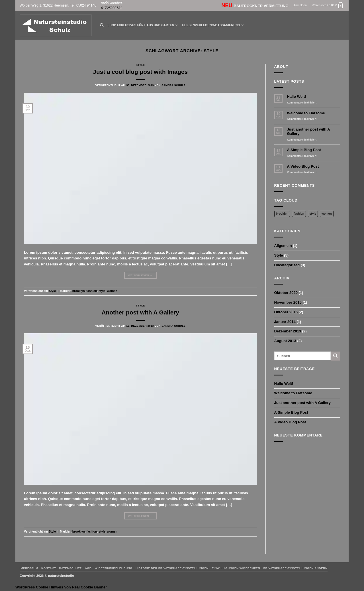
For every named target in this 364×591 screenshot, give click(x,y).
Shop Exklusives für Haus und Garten (143, 25)
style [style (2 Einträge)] (313, 214)
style (102, 291)
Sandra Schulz (173, 85)
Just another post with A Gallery (308, 132)
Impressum (29, 568)
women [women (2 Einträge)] (327, 214)
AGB (88, 568)
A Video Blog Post (303, 166)
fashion (92, 291)
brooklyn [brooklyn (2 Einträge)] (282, 214)
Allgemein (283, 246)
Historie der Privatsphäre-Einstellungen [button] (172, 568)
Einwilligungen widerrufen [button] (236, 568)
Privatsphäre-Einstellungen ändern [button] (295, 568)
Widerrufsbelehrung (114, 568)
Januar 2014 (285, 322)
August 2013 (285, 341)
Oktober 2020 (286, 293)
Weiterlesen (140, 275)
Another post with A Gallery (140, 312)
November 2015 (288, 302)
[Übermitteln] (335, 356)
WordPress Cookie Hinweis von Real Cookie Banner (61, 587)
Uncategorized (287, 265)
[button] (300, 6)
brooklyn (79, 291)
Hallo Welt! (296, 97)
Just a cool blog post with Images (140, 72)
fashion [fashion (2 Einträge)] (299, 214)
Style (140, 65)
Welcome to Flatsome (306, 113)
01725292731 (112, 8)
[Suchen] (102, 25)
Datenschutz (70, 568)
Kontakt (49, 568)
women (112, 291)
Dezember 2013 (288, 331)
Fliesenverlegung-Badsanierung (213, 25)
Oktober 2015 (286, 312)
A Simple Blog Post (304, 150)
